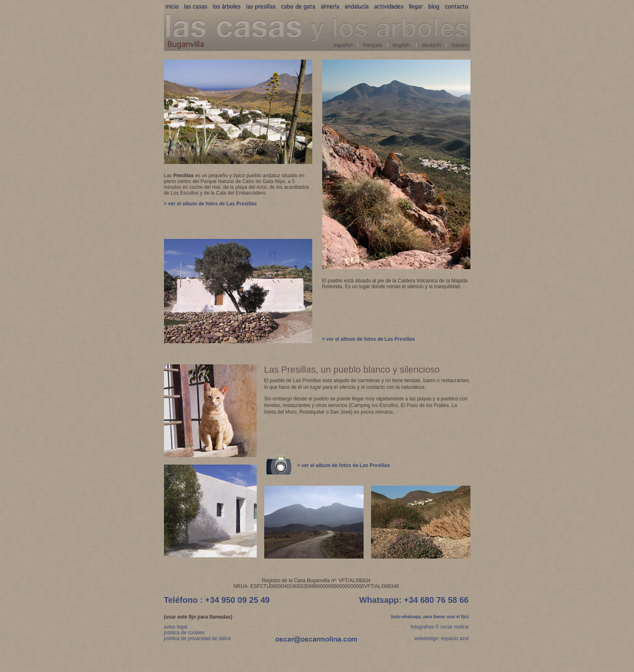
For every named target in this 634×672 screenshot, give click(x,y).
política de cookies (184, 633)
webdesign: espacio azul (442, 638)
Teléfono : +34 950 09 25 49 (217, 600)
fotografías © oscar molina (439, 627)
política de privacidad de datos (198, 638)
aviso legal (176, 627)
